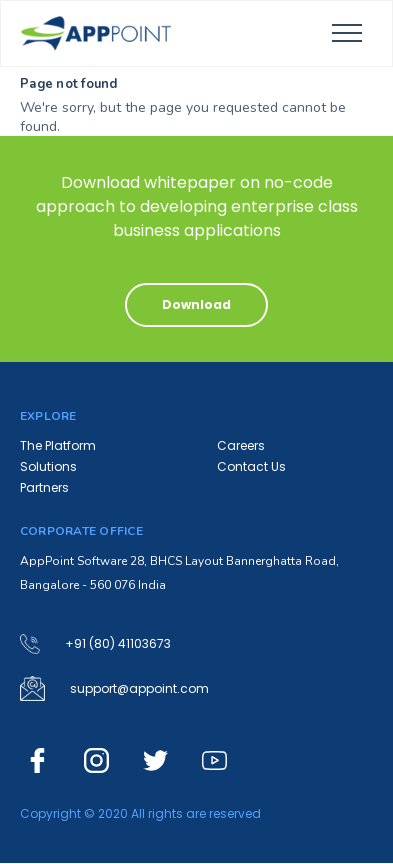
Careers (241, 445)
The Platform (58, 445)
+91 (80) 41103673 (118, 644)
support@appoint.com (139, 689)
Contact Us (251, 466)
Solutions (48, 466)
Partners (44, 487)
